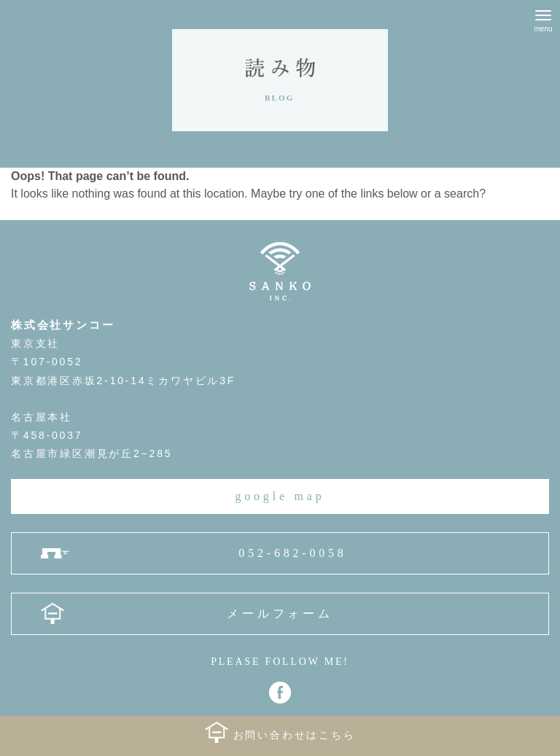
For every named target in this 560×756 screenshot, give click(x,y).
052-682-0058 (292, 553)
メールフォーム (280, 613)
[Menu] (543, 18)
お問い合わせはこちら (295, 735)
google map (280, 496)
